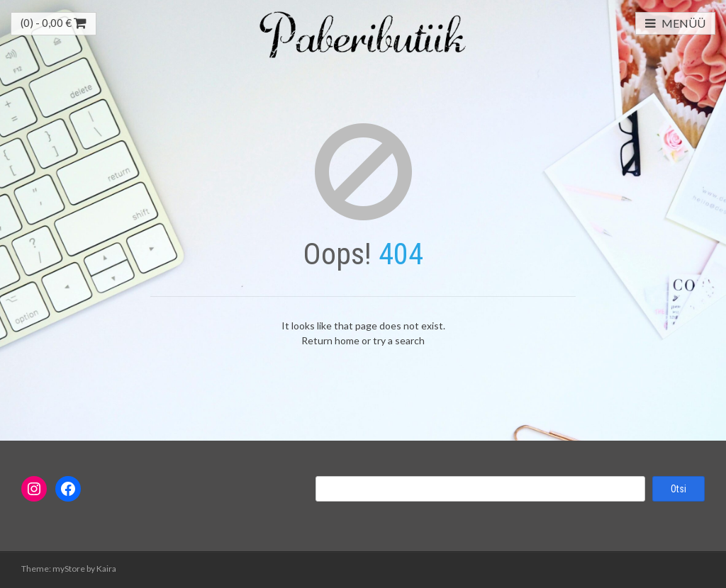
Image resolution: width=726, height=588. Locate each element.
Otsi (678, 489)
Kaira (106, 569)
